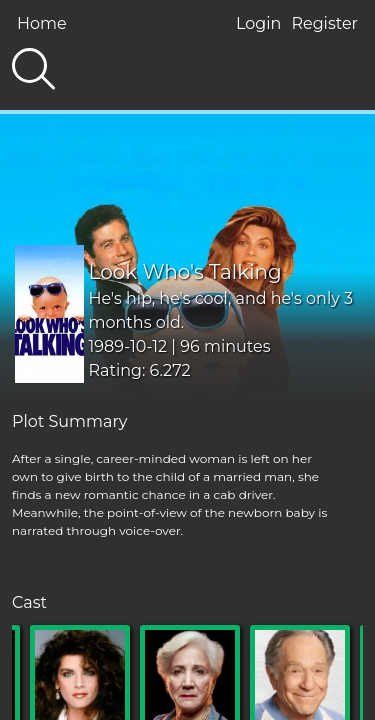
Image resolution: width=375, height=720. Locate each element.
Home (42, 23)
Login (258, 23)
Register (324, 23)
